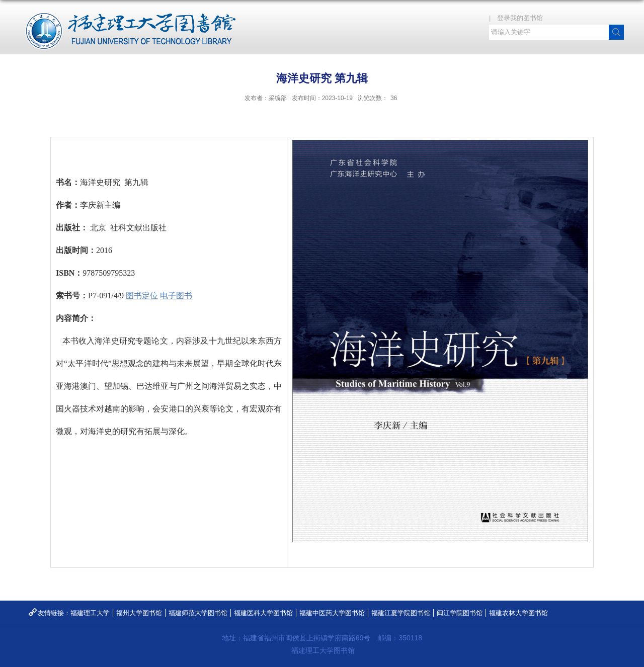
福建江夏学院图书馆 (401, 613)
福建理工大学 (90, 613)
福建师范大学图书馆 (198, 613)
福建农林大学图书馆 (518, 613)
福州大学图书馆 (139, 613)
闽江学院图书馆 (460, 613)
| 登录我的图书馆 (519, 18)
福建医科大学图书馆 (263, 613)
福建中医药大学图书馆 (332, 613)
